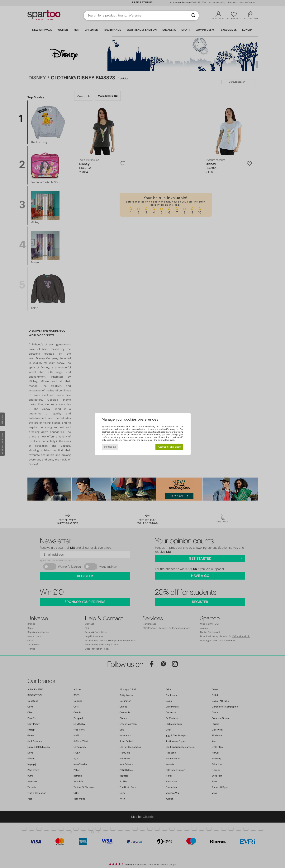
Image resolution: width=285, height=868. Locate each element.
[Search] (193, 16)
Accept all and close (169, 447)
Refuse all (110, 447)
